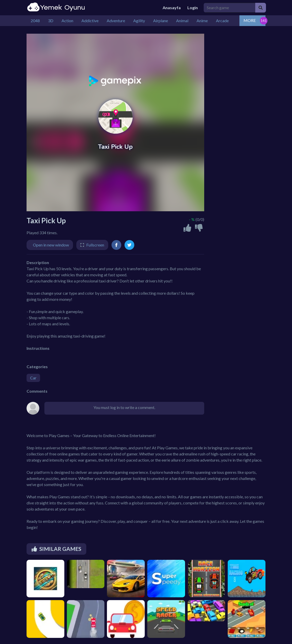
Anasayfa (172, 8)
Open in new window (51, 245)
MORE (250, 20)
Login (193, 8)
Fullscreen (95, 245)
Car (33, 378)
